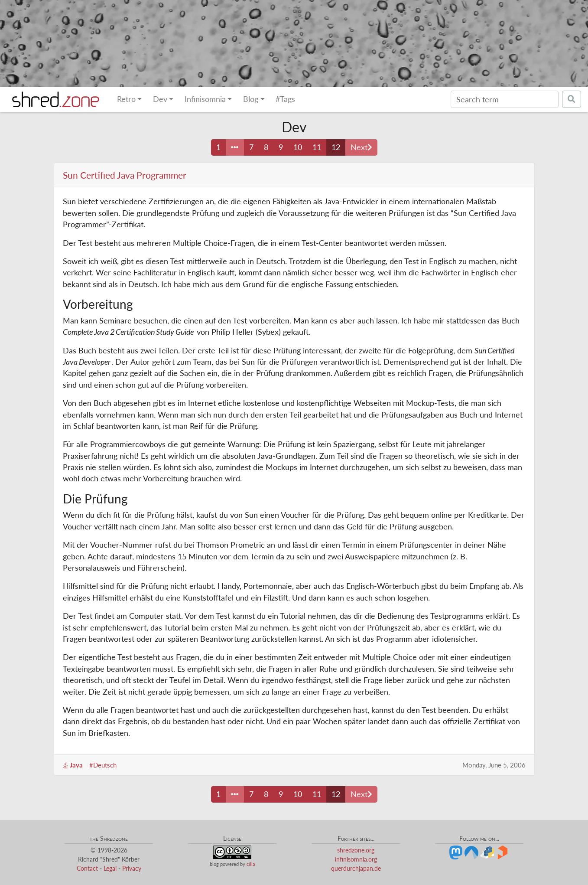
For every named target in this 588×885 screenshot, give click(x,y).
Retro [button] (126, 99)
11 (317, 147)
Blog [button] (251, 99)
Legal (110, 868)
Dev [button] (160, 99)
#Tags (285, 99)
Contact (87, 868)
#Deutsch (103, 765)
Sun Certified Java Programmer (125, 175)
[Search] (505, 99)
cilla (251, 864)
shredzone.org (356, 850)
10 (298, 147)
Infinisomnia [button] (205, 99)
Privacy (132, 868)
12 (336, 147)
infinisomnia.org (356, 859)
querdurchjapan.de (356, 868)
